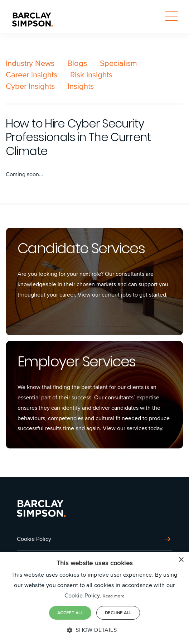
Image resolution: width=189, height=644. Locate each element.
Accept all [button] (70, 613)
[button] (94, 630)
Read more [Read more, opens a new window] (114, 596)
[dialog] (94, 598)
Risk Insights (91, 75)
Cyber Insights (30, 86)
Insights (81, 86)
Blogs (77, 63)
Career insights (31, 75)
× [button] (181, 560)
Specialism (118, 63)
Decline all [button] (118, 613)
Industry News (30, 63)
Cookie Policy (34, 539)
